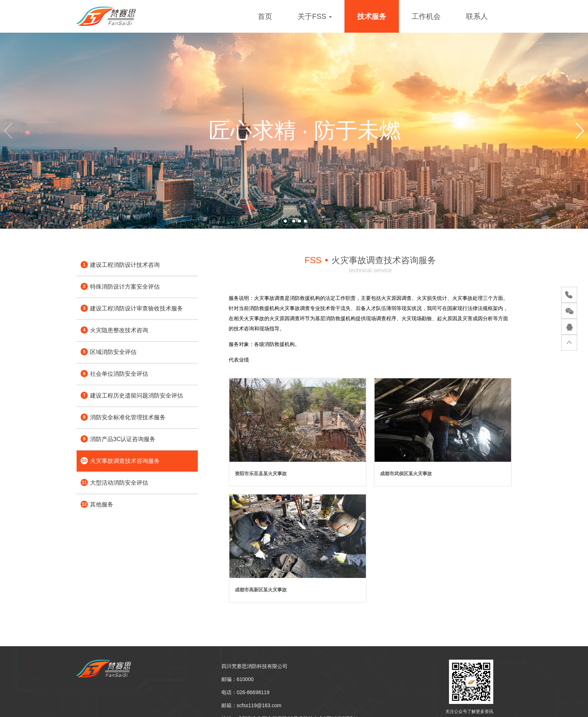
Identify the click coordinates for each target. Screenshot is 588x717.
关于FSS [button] (315, 16)
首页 (265, 16)
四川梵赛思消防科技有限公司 (254, 666)
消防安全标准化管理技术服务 (123, 417)
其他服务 (97, 504)
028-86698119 (253, 692)
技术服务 (372, 16)
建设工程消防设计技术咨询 (120, 265)
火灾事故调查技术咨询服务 (120, 461)
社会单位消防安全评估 (114, 374)
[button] (285, 221)
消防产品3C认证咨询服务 (118, 439)
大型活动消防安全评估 (114, 482)
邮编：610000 (238, 679)
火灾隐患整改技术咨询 (114, 330)
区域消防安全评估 (109, 352)
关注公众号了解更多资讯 (469, 712)
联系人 (477, 16)
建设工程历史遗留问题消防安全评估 (132, 395)
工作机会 (426, 16)
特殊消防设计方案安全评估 (120, 286)
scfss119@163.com (259, 705)
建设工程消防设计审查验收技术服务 (132, 308)
